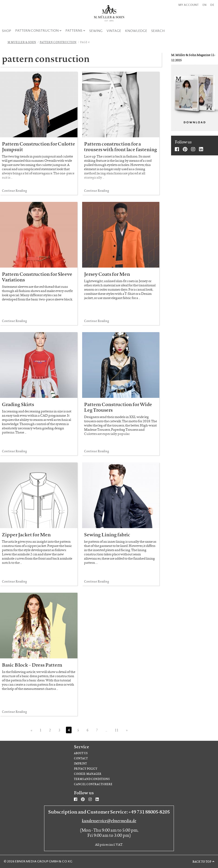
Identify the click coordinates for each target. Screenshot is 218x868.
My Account (189, 5)
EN (205, 5)
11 (117, 730)
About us (81, 753)
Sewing (96, 31)
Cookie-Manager (88, 774)
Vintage (114, 31)
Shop (7, 31)
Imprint (80, 763)
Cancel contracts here (93, 784)
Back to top (202, 861)
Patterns (74, 31)
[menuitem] (7, 31)
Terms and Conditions (92, 779)
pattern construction (58, 42)
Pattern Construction (37, 31)
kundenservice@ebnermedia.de (109, 821)
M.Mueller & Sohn (22, 42)
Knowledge (136, 31)
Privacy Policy (86, 769)
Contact (81, 758)
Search (158, 31)
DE (212, 5)
